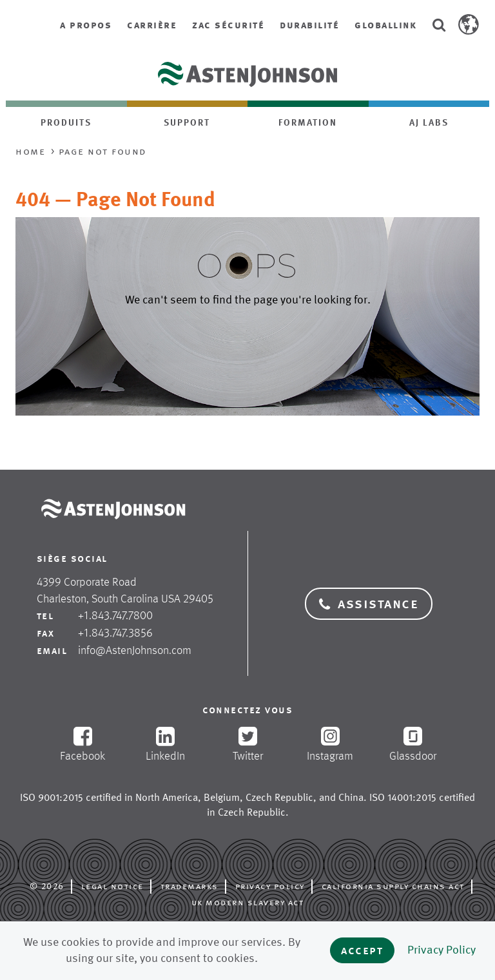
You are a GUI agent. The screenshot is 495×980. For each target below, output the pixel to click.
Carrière (152, 25)
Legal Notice (112, 886)
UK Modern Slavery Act (248, 902)
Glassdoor (413, 745)
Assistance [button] (369, 604)
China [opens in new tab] (351, 797)
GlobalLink (385, 25)
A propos (86, 25)
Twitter (247, 744)
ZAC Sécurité (228, 25)
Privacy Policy (270, 886)
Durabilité (309, 25)
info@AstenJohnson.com (135, 650)
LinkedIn (165, 744)
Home (30, 151)
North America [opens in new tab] (167, 797)
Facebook (82, 744)
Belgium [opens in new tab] (222, 797)
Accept (362, 950)
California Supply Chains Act (393, 886)
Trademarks (189, 886)
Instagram (330, 745)
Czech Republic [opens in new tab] (279, 797)
